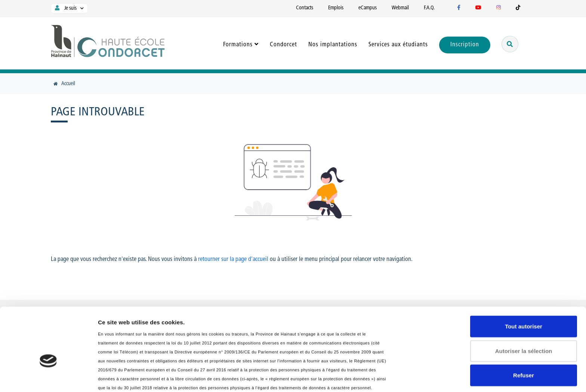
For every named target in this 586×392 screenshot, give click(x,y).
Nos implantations (333, 45)
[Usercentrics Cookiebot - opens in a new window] (48, 377)
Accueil (68, 84)
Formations (238, 45)
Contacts (305, 8)
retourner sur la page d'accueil (233, 259)
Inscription (465, 45)
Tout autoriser (524, 281)
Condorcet (283, 45)
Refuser (524, 329)
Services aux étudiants (398, 45)
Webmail (400, 8)
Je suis (65, 8)
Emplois (336, 8)
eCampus (368, 8)
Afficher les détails (123, 377)
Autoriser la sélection (524, 305)
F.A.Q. (429, 8)
